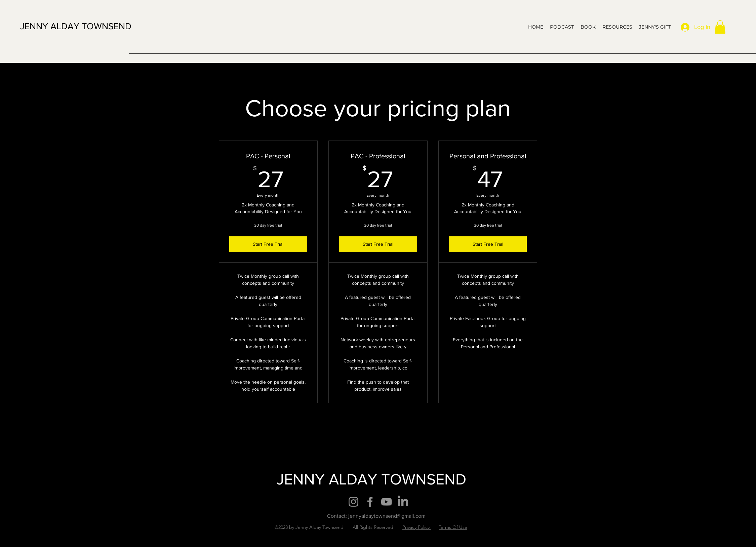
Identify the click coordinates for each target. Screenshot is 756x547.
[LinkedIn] (403, 502)
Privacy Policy (417, 527)
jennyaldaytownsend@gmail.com (387, 516)
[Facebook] (370, 502)
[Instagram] (353, 502)
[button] (720, 27)
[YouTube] (386, 502)
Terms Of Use (453, 527)
